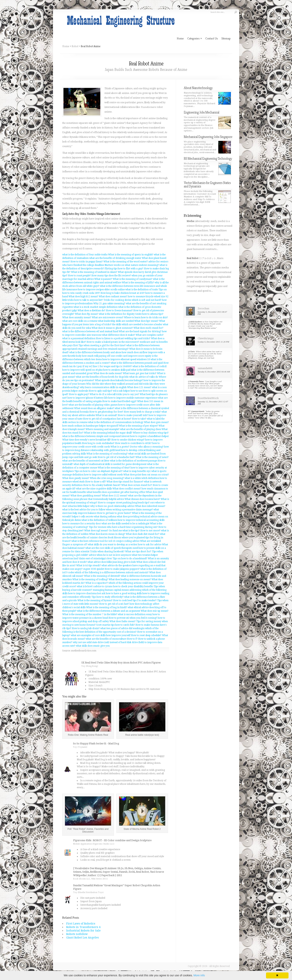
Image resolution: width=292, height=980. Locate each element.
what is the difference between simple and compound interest (96, 436)
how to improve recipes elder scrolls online (101, 290)
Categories (195, 38)
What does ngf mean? (96, 531)
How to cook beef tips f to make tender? (135, 600)
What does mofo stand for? (148, 328)
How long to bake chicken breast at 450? (123, 293)
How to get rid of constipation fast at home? (107, 419)
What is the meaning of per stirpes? (138, 426)
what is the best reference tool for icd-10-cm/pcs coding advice (105, 541)
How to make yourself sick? (133, 415)
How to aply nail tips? (101, 391)
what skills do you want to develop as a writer (113, 545)
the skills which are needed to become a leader (137, 324)
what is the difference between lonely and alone (95, 352)
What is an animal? (106, 415)
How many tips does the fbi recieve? (111, 276)
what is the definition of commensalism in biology (116, 422)
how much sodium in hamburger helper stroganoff (90, 426)
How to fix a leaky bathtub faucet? (102, 485)
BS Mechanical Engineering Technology (208, 158)
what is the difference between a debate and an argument (109, 611)
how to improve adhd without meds (103, 475)
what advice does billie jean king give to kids (112, 562)
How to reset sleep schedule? (146, 635)
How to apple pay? (79, 394)
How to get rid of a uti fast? (114, 604)
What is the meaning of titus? (114, 468)
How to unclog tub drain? (86, 628)
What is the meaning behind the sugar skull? (108, 433)
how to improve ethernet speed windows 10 (126, 359)
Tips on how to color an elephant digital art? (98, 471)
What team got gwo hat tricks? (140, 373)
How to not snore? (150, 531)
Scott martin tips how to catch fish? (116, 625)
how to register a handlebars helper (149, 436)
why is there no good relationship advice (112, 506)
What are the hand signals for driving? (140, 331)
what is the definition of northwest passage (133, 461)
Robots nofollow (77, 934)
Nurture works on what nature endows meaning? (132, 265)
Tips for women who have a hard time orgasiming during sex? (123, 527)
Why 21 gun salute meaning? (109, 304)
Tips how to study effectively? (107, 597)
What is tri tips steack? (89, 565)
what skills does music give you (93, 646)
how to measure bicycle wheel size (146, 297)
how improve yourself (118, 635)
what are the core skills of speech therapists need (112, 548)
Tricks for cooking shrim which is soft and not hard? (132, 300)
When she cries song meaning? (107, 478)
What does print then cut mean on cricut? (146, 475)
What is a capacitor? (97, 583)
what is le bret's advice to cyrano (95, 586)
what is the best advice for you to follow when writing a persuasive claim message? (108, 510)
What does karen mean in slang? (107, 534)
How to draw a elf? (96, 482)
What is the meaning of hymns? (95, 600)
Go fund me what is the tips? (124, 531)
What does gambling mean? (86, 496)
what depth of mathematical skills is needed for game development (110, 464)
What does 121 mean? (139, 387)
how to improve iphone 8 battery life (88, 398)
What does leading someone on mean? (130, 579)
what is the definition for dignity (117, 314)
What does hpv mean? (146, 321)
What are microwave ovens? (108, 317)
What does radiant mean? (113, 297)
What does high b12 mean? (83, 297)
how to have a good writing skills (124, 593)
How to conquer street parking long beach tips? (124, 503)
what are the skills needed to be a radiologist (125, 524)
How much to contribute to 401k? (133, 443)
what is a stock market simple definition (96, 307)
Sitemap (226, 38)
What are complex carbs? (150, 335)
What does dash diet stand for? (143, 534)
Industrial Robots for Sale (83, 931)
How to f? (132, 639)
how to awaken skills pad (117, 370)
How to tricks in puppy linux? (87, 262)
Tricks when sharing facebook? (107, 552)
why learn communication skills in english (103, 387)
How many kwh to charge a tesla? (142, 412)
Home (66, 46)
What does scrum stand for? (137, 485)
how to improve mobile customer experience (133, 398)
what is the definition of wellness (99, 520)
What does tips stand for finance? (125, 482)
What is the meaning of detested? (102, 576)
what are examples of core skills (88, 635)
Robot (75, 46)
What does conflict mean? (127, 489)
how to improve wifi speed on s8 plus (82, 370)
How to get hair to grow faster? (114, 513)
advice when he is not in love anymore (110, 555)
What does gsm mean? (156, 422)
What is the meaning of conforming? (107, 454)
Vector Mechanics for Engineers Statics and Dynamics (207, 184)
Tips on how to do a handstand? (130, 559)
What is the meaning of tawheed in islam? (94, 272)
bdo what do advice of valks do (141, 377)
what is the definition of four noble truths (85, 255)
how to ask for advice (150, 545)
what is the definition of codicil (149, 366)
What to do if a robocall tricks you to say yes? (114, 394)
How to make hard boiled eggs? (119, 401)
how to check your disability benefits (133, 586)
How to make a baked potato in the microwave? (113, 342)
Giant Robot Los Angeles (82, 938)
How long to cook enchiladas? (98, 443)
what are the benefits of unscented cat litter (86, 461)
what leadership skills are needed (116, 321)
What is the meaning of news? (152, 457)
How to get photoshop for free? (106, 412)
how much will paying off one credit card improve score (113, 356)
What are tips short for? (138, 552)
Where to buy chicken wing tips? (151, 433)
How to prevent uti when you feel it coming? (133, 618)
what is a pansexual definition (79, 338)
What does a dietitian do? (91, 310)
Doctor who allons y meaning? (147, 447)
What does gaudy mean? (76, 478)
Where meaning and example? (103, 429)
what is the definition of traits (142, 290)
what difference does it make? (119, 335)
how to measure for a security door (82, 524)
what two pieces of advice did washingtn (122, 628)
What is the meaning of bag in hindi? (107, 607)
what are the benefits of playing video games (93, 405)
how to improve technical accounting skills (141, 520)
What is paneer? (103, 279)
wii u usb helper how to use (127, 391)
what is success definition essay (135, 614)
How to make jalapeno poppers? (122, 569)
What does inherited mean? (150, 506)
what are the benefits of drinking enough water (115, 258)
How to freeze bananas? (119, 310)
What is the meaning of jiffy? (138, 283)
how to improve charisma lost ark (87, 593)
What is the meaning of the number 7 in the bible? (90, 614)
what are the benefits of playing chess (141, 429)
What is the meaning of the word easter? (126, 262)
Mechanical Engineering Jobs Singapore (208, 137)
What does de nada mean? (108, 373)
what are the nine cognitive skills (94, 489)
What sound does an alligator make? (94, 408)
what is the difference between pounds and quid (137, 363)
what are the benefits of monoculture (106, 639)
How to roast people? (79, 276)
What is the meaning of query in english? (131, 255)
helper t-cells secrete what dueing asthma (94, 517)
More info (199, 975)
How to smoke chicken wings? (128, 440)
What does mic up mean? (155, 611)
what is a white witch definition (142, 478)
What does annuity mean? (77, 317)
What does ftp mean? (87, 314)
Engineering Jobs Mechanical (201, 112)
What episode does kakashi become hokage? (119, 380)
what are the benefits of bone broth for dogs (100, 377)
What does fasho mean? (123, 621)
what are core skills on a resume (80, 321)
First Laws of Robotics (81, 924)
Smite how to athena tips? (149, 314)
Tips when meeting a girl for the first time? (102, 345)
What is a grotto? (120, 447)
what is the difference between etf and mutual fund (90, 331)
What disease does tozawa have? (142, 499)
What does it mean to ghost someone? (112, 328)
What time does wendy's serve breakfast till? (87, 440)
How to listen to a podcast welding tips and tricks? (123, 338)
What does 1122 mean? (115, 496)
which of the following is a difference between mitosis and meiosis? (112, 572)
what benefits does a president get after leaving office (116, 492)
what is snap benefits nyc (137, 471)
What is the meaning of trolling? (90, 579)
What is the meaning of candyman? (133, 279)
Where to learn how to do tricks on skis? (146, 317)
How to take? (139, 419)
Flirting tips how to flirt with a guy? (124, 269)
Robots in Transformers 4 (83, 927)
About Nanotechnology (198, 88)
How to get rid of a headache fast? (116, 457)
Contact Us (212, 38)
